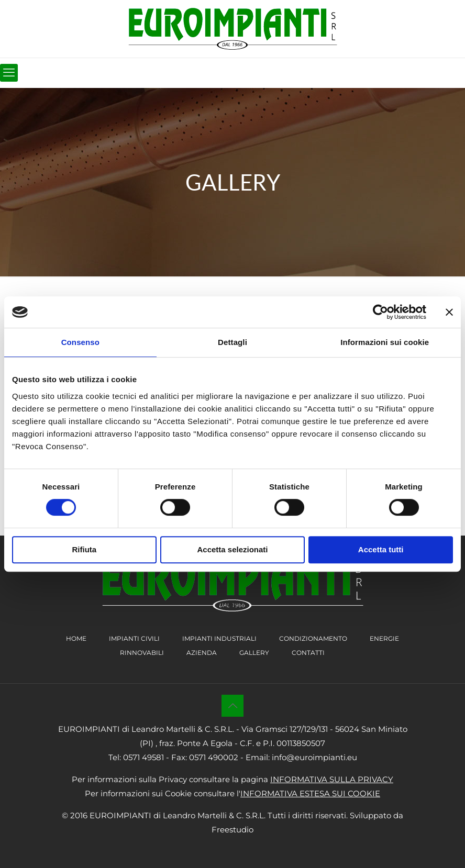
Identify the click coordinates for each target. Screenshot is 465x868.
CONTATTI (308, 653)
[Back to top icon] (233, 706)
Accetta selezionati (232, 549)
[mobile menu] (9, 73)
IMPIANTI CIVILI (134, 638)
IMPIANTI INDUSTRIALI (219, 638)
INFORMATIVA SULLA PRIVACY (332, 779)
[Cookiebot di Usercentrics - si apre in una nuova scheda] (380, 312)
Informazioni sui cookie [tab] (385, 342)
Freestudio (233, 830)
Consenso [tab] (80, 342)
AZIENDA (202, 653)
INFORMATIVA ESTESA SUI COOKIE (310, 793)
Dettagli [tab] (233, 342)
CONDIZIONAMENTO (313, 638)
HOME (76, 638)
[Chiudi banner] (449, 312)
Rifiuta (84, 549)
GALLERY (254, 653)
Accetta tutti (381, 549)
